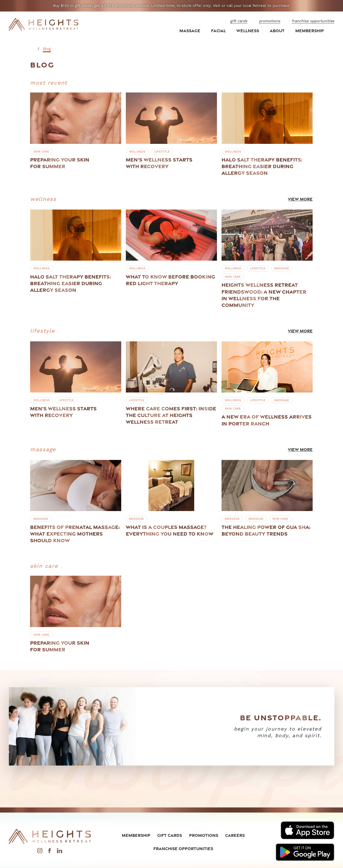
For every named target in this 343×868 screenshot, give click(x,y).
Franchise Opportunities (183, 849)
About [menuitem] (277, 31)
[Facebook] (50, 852)
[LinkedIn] (59, 852)
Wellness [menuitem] (248, 31)
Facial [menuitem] (218, 31)
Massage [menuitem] (190, 31)
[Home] (44, 25)
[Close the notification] (333, 6)
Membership (136, 835)
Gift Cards (170, 835)
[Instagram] (40, 852)
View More (301, 199)
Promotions (204, 835)
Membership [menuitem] (310, 31)
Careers (235, 835)
